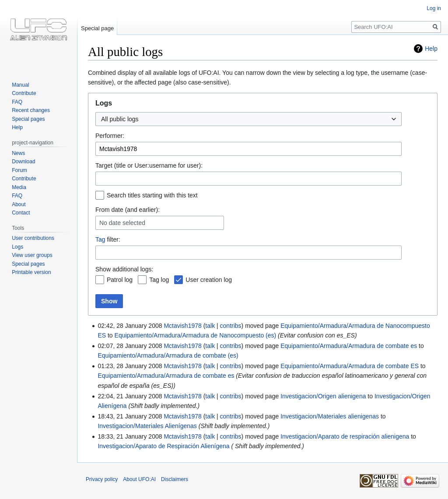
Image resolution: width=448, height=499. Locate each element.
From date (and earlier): (128, 210)
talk (210, 326)
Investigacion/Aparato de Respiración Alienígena (163, 446)
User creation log (209, 280)
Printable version (31, 272)
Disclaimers (175, 479)
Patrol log (120, 280)
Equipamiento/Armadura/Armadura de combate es (349, 346)
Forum (19, 170)
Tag (100, 239)
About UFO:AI (139, 479)
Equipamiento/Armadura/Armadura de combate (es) (168, 355)
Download (23, 162)
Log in (434, 8)
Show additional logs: (124, 269)
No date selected (122, 223)
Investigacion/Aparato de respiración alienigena (345, 436)
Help (431, 49)
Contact (21, 213)
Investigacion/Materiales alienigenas (330, 416)
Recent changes (31, 110)
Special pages (28, 119)
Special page (97, 28)
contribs (231, 326)
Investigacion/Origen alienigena (323, 396)
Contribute (24, 93)
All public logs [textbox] (120, 119)
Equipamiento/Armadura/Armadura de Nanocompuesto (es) (196, 335)
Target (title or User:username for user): (149, 165)
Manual (20, 85)
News (18, 153)
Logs (17, 247)
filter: (108, 239)
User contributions (33, 238)
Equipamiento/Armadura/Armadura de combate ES (350, 366)
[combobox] (248, 119)
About (19, 204)
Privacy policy (102, 479)
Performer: (110, 136)
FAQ (17, 102)
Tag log (159, 280)
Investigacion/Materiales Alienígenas (147, 426)
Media (19, 187)
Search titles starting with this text (152, 195)
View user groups (32, 255)
